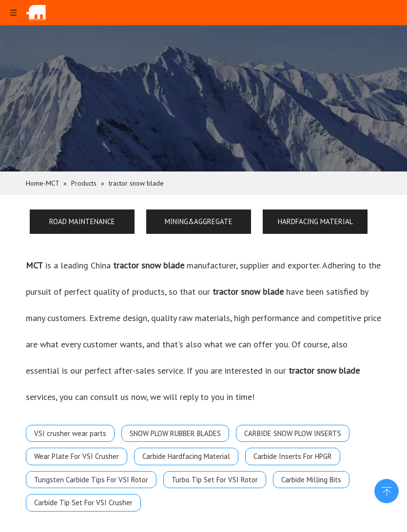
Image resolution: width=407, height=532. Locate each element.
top (387, 490)
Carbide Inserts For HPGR (293, 456)
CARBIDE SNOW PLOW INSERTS (293, 433)
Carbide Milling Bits (311, 480)
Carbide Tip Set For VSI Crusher (83, 503)
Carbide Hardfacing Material (186, 456)
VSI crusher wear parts (70, 433)
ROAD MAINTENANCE (82, 221)
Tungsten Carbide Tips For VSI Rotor (91, 480)
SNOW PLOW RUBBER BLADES (175, 433)
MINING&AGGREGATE (199, 221)
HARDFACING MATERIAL (315, 221)
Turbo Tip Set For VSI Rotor (215, 480)
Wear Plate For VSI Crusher (77, 456)
